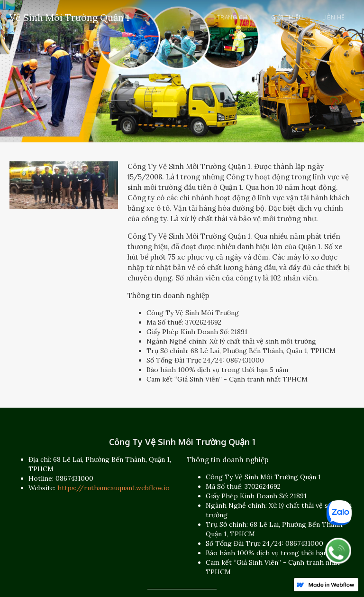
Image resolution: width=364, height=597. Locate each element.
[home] (69, 16)
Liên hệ (334, 17)
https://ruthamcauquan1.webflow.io (114, 488)
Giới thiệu (287, 17)
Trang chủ (234, 17)
